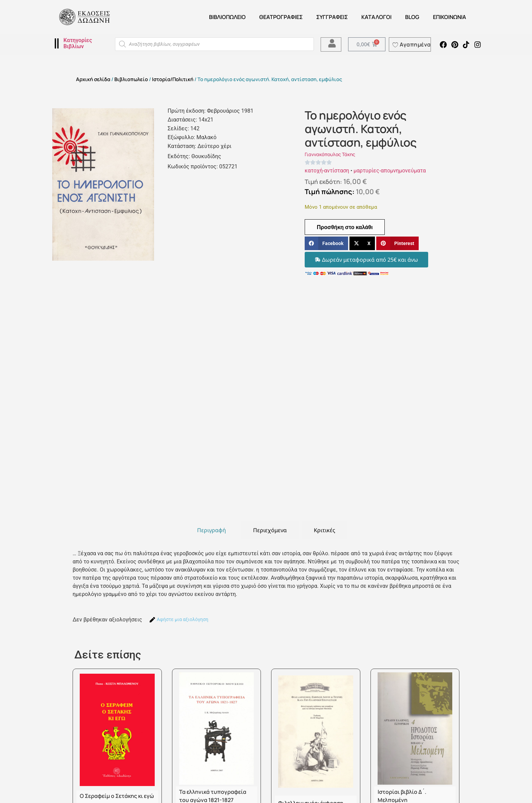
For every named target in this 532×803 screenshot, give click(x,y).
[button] (326, 244)
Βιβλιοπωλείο (227, 17)
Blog (412, 17)
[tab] (212, 530)
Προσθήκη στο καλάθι (345, 227)
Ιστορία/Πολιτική (173, 79)
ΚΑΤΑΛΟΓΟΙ (376, 17)
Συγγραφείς (332, 17)
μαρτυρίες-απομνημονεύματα (390, 171)
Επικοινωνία (450, 17)
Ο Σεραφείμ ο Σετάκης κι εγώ (117, 796)
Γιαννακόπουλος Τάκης (330, 154)
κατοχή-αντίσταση (327, 171)
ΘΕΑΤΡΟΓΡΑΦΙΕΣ (281, 17)
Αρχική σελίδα (93, 79)
